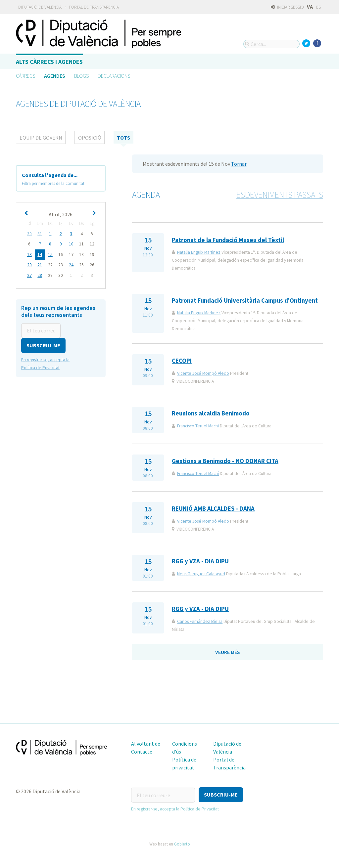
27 (29, 275)
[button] (43, 345)
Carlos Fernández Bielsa (200, 621)
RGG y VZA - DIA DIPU (200, 561)
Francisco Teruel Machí (198, 426)
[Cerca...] (271, 44)
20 (29, 264)
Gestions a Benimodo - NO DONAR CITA (225, 461)
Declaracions (114, 76)
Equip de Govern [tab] (41, 138)
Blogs (81, 76)
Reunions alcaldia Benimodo (211, 413)
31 (40, 234)
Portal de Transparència (94, 7)
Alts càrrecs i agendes (49, 62)
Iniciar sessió (287, 7)
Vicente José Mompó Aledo (203, 373)
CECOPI (182, 361)
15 (50, 254)
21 (40, 264)
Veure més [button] (228, 652)
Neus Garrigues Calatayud (201, 574)
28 (40, 275)
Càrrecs (25, 76)
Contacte (142, 752)
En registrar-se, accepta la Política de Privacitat (175, 808)
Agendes (55, 76)
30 (29, 234)
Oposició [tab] (90, 138)
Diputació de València (40, 7)
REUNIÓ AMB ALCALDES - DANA (213, 509)
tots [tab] (123, 138)
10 (71, 244)
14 (40, 254)
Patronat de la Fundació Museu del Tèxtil (228, 240)
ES (318, 7)
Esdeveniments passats (280, 195)
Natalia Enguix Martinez (199, 252)
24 (71, 264)
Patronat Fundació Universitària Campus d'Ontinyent (245, 301)
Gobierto (182, 843)
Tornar (239, 164)
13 (29, 254)
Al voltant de (146, 744)
